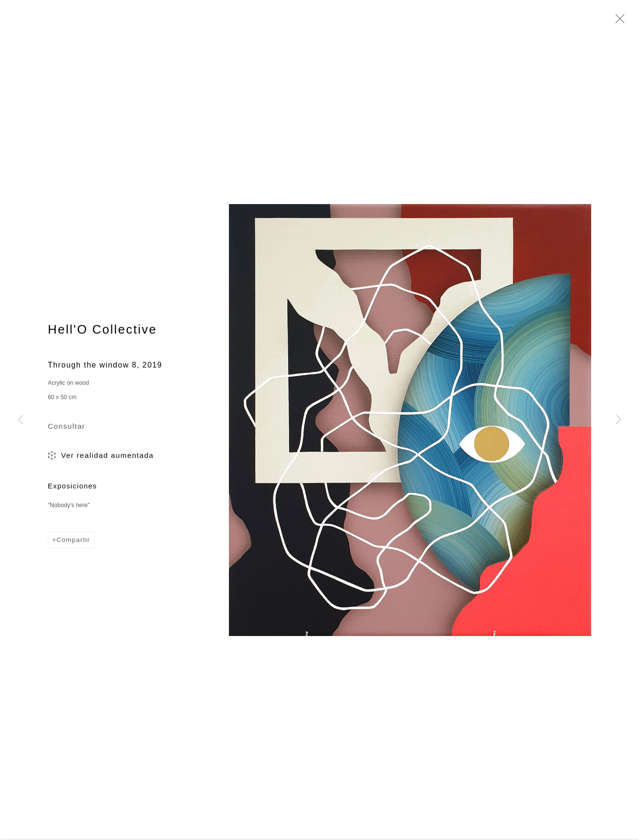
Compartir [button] (73, 542)
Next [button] (618, 420)
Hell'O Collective (102, 331)
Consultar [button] (66, 428)
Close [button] (617, 22)
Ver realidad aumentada (101, 458)
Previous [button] (21, 420)
